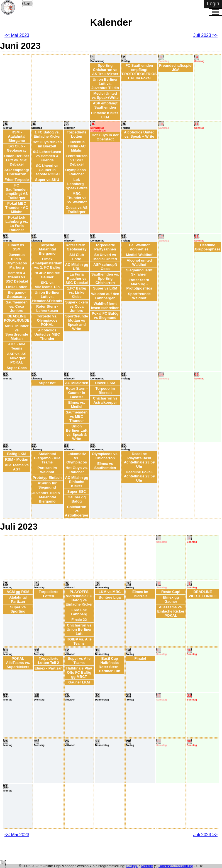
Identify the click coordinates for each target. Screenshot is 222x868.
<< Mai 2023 (17, 35)
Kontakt (147, 866)
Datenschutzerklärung (176, 866)
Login (28, 3)
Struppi (132, 866)
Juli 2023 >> (205, 35)
